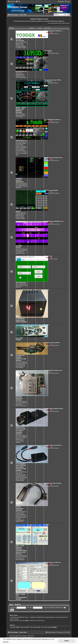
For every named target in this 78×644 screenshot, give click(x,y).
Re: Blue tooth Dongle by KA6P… (54, 409)
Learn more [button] (14, 642)
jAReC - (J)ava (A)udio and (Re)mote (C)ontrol (21, 110)
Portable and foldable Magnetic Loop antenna (21, 358)
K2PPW (48, 81)
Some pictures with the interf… (53, 483)
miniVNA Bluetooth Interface (19, 398)
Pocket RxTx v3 (21, 140)
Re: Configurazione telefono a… (54, 31)
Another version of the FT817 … (54, 445)
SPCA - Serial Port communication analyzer (21, 597)
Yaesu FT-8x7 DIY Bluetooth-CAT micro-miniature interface (21, 431)
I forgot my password (49, 608)
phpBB (17, 636)
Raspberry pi (48, 51)
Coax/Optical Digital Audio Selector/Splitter (21, 320)
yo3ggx (48, 32)
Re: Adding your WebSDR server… (54, 221)
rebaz (47, 372)
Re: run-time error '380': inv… (53, 562)
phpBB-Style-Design (28, 637)
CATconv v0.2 (48, 256)
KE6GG (55, 627)
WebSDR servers (19, 247)
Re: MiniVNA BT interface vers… (54, 370)
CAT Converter (21, 283)
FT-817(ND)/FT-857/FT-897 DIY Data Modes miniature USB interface (21, 467)
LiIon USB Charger (19, 339)
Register (18, 604)
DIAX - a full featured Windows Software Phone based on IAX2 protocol (21, 550)
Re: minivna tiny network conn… (54, 158)
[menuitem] (18, 2)
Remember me (61, 608)
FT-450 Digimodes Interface (19, 509)
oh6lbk (48, 52)
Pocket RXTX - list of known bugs (21, 153)
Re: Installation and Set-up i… (53, 120)
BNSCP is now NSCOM (51, 190)
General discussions (20, 40)
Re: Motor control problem (52, 343)
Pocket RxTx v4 (21, 71)
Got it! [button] (67, 641)
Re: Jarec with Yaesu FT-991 (53, 80)
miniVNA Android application (20, 180)
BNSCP (18, 211)
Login (11, 604)
